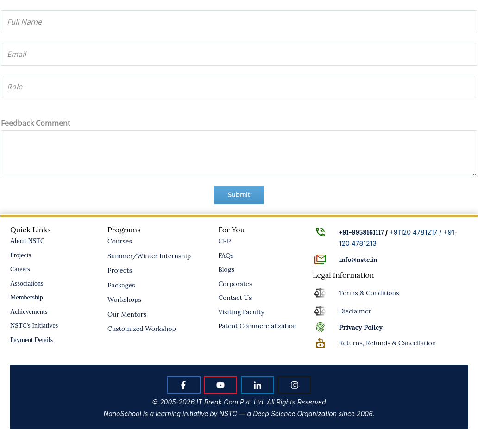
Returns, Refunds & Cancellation (387, 343)
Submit (239, 195)
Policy (361, 327)
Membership (27, 297)
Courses (120, 241)
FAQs (226, 255)
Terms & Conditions (369, 293)
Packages (121, 285)
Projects (21, 255)
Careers (20, 269)
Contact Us (235, 298)
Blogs (226, 269)
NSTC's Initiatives (34, 326)
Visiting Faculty (241, 312)
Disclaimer (355, 311)
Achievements (29, 312)
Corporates (235, 284)
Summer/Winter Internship (149, 256)
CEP (224, 241)
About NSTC (27, 241)
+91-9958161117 (362, 232)
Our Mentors (127, 314)
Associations (27, 283)
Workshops (124, 299)
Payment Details (31, 340)
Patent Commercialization (257, 326)
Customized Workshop (142, 329)
